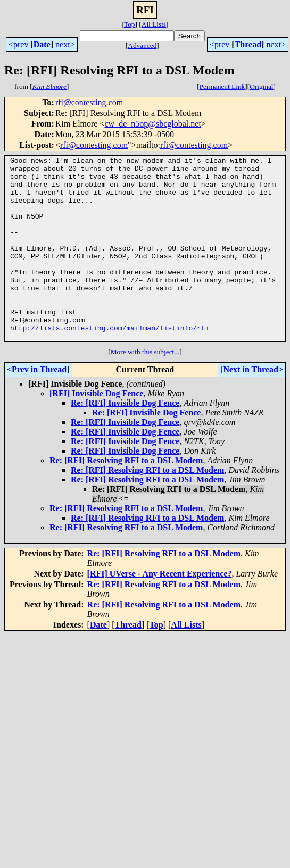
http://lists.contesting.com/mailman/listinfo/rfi (110, 363)
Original (261, 86)
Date (42, 44)
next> (65, 44)
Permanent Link (222, 86)
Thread (248, 44)
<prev (18, 44)
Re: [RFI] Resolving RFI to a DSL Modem (126, 497)
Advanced (142, 45)
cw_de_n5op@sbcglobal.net (152, 124)
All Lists (154, 24)
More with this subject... (145, 389)
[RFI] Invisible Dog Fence (96, 430)
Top (130, 24)
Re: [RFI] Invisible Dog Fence (125, 440)
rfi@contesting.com (89, 102)
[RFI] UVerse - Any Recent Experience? (160, 610)
